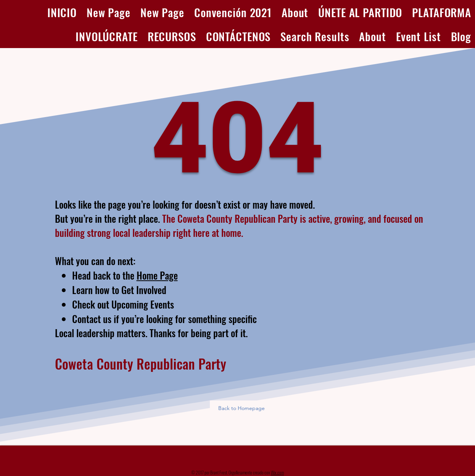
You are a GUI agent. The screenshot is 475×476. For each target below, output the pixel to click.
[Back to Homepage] (242, 408)
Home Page (157, 275)
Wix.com (277, 472)
